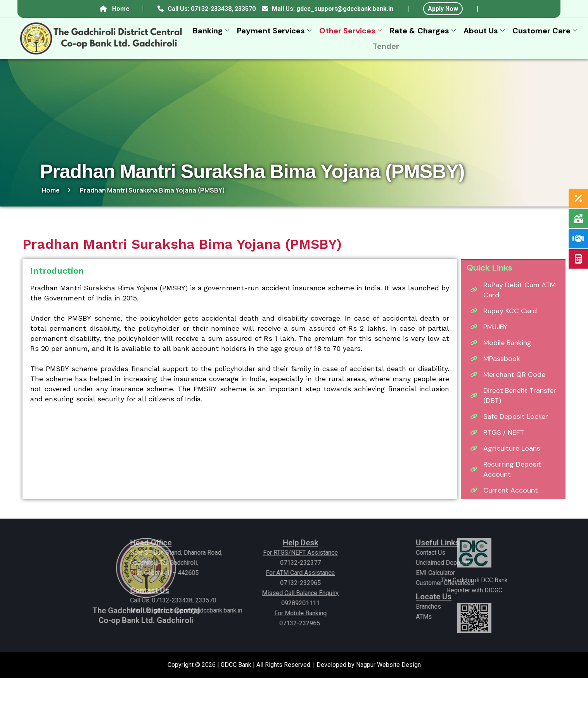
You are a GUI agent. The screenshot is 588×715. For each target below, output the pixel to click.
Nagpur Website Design (388, 665)
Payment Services (275, 31)
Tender (386, 46)
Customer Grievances (481, 583)
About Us (485, 31)
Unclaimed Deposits (479, 563)
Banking (212, 31)
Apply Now (443, 9)
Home (121, 9)
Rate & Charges (424, 31)
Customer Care (546, 31)
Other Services (352, 31)
